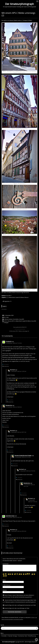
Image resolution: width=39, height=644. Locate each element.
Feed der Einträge (13, 636)
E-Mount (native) (8, 319)
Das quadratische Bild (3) (19, 327)
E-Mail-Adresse (7, 585)
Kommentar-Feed (23, 636)
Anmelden (4, 636)
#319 (7, 297)
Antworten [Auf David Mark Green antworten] (6, 526)
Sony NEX (22, 319)
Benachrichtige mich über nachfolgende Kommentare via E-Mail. (20, 605)
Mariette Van (9, 405)
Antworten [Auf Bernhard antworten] (11, 402)
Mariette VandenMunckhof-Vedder (23, 456)
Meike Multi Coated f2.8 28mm (23, 321)
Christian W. (9, 342)
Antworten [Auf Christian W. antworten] (6, 366)
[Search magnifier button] (37, 628)
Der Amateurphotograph (19, 4)
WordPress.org (32, 636)
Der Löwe (6, 317)
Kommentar (6, 564)
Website (5, 590)
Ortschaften (16, 319)
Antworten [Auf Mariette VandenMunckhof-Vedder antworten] (15, 466)
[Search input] (19, 628)
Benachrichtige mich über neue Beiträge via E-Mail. (17, 608)
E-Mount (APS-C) (11, 321)
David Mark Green (10, 516)
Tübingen (6, 323)
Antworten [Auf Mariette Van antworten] (6, 427)
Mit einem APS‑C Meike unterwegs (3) (20, 331)
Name (5, 580)
